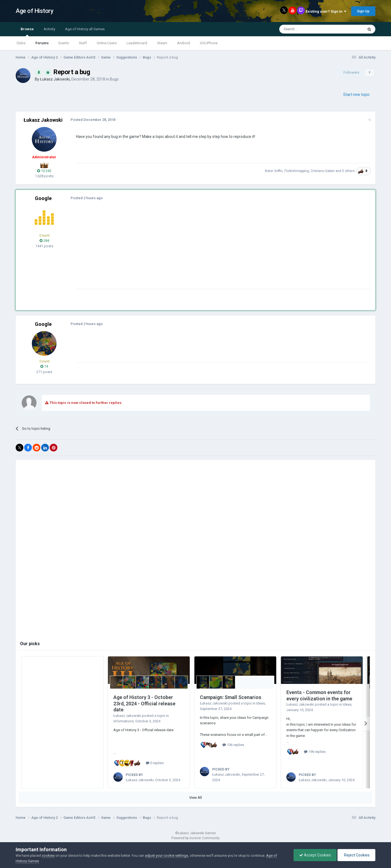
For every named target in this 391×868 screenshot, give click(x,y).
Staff (83, 43)
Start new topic (356, 95)
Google (43, 198)
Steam (162, 43)
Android (184, 43)
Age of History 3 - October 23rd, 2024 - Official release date (144, 703)
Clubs (21, 43)
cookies (48, 855)
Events (64, 43)
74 (44, 366)
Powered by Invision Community (195, 838)
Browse (27, 32)
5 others (348, 171)
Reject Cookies (356, 855)
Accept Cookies (315, 855)
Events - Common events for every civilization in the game (319, 695)
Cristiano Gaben (323, 171)
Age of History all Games (85, 29)
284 (44, 241)
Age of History (34, 11)
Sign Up (363, 11)
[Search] (308, 29)
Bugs (114, 79)
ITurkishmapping (297, 171)
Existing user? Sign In (326, 11)
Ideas (261, 703)
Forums (42, 43)
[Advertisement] (176, 250)
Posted (93, 120)
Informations (124, 721)
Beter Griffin (274, 171)
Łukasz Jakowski (55, 79)
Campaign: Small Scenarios (231, 697)
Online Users (107, 43)
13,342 (44, 171)
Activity (49, 29)
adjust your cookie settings (167, 855)
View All (195, 798)
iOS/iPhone (209, 43)
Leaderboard (137, 43)
